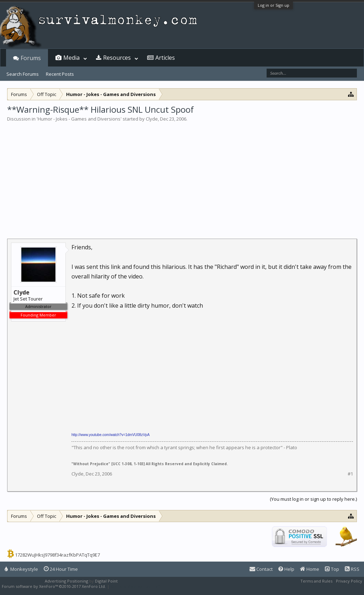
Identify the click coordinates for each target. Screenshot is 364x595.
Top (332, 569)
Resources (117, 58)
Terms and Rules (316, 581)
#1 (350, 474)
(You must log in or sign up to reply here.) (313, 499)
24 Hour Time (61, 569)
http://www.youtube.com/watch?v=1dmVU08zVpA (111, 435)
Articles (165, 58)
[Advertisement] (182, 176)
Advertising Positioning (66, 581)
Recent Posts (60, 74)
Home (310, 569)
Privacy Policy (349, 581)
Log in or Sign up (274, 5)
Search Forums (23, 74)
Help (286, 569)
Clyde (152, 119)
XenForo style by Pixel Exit (135, 586)
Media (71, 58)
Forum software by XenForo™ (54, 586)
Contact (261, 569)
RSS (352, 569)
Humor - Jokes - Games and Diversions (79, 119)
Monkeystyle (21, 569)
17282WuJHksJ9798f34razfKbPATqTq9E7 (57, 555)
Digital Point (106, 581)
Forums (31, 58)
